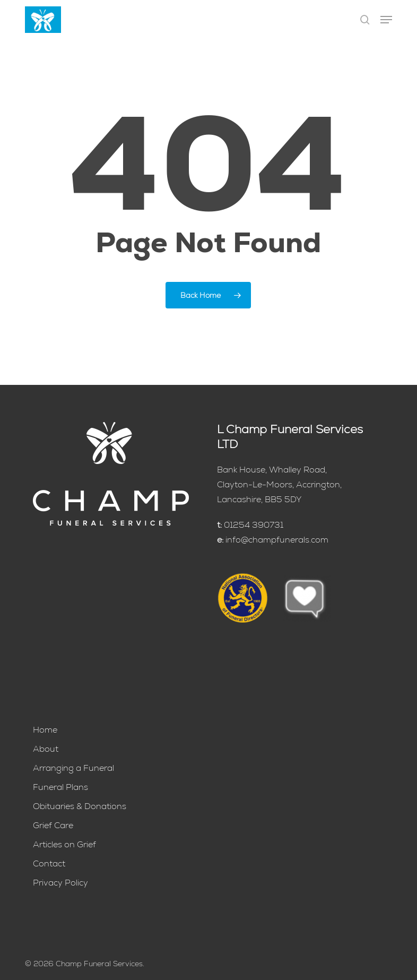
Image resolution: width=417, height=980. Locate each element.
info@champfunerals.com (277, 540)
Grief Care (53, 825)
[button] (386, 20)
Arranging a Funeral (73, 768)
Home (45, 730)
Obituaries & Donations (80, 806)
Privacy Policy (60, 883)
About (46, 749)
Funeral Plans (60, 787)
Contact (49, 863)
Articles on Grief (64, 844)
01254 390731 (254, 525)
